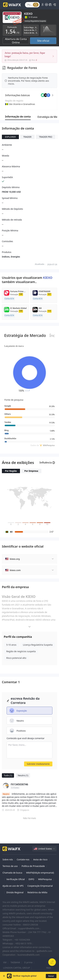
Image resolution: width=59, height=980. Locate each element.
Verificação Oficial (16, 879)
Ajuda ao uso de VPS (13, 886)
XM (5, 962)
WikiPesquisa (45, 879)
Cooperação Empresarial (40, 886)
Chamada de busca (12, 873)
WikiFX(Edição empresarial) (40, 873)
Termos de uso (10, 866)
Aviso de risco (40, 859)
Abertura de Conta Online (16, 41)
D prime (28, 962)
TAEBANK (15, 962)
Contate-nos (23, 859)
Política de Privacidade (33, 866)
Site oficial (43, 41)
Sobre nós (8, 859)
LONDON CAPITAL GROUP (17, 968)
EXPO (31, 879)
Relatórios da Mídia (37, 892)
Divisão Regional (15, 892)
